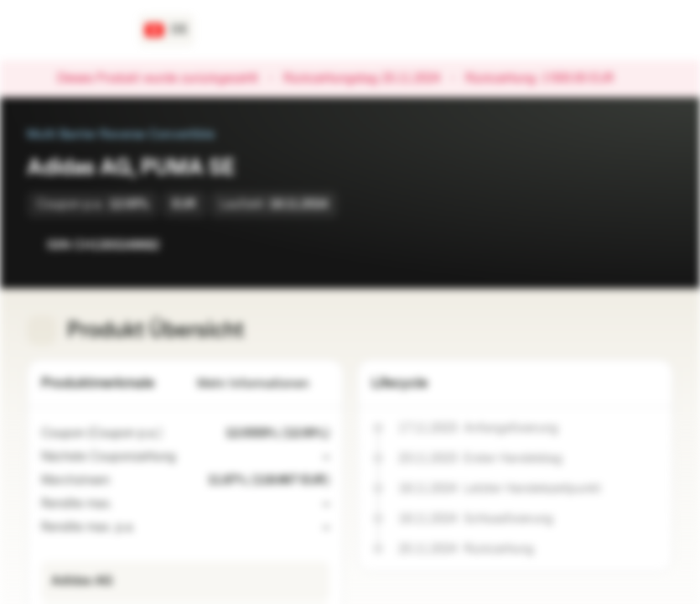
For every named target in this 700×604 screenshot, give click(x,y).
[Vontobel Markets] (73, 30)
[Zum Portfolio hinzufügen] (656, 245)
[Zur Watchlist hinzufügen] (623, 245)
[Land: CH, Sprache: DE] (166, 30)
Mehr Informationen (263, 384)
